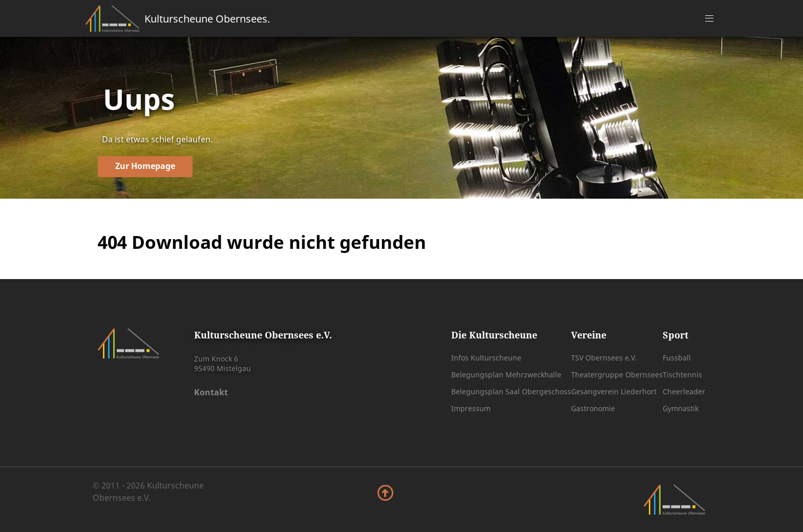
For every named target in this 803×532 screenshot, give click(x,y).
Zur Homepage (145, 166)
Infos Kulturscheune (486, 358)
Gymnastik (681, 408)
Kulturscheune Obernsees (207, 18)
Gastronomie (593, 408)
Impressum (471, 408)
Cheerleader (684, 391)
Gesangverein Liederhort (614, 391)
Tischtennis (682, 375)
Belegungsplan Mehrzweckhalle (506, 375)
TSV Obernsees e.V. (604, 358)
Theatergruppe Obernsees (617, 375)
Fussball (677, 358)
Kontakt (211, 392)
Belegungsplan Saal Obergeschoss (511, 391)
